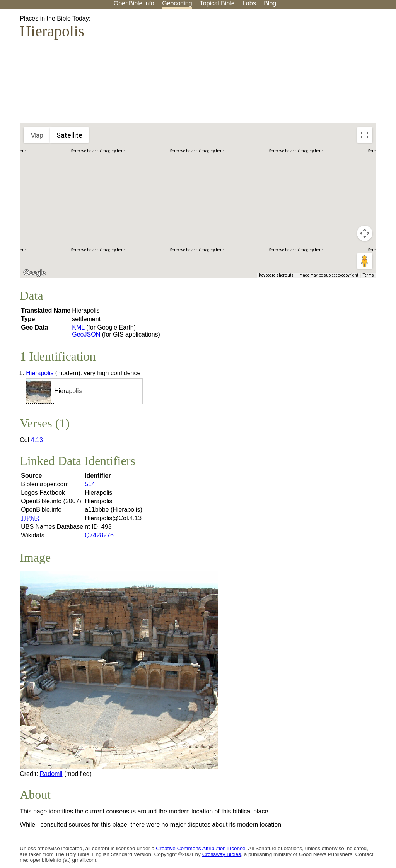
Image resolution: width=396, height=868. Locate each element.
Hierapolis (40, 373)
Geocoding (177, 3)
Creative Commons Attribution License (201, 848)
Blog (270, 3)
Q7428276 (99, 535)
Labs (249, 3)
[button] (209, 219)
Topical (217, 3)
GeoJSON (86, 334)
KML (78, 327)
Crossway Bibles (222, 854)
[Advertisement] (318, 69)
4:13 (37, 440)
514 (90, 484)
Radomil (51, 774)
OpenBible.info (134, 3)
